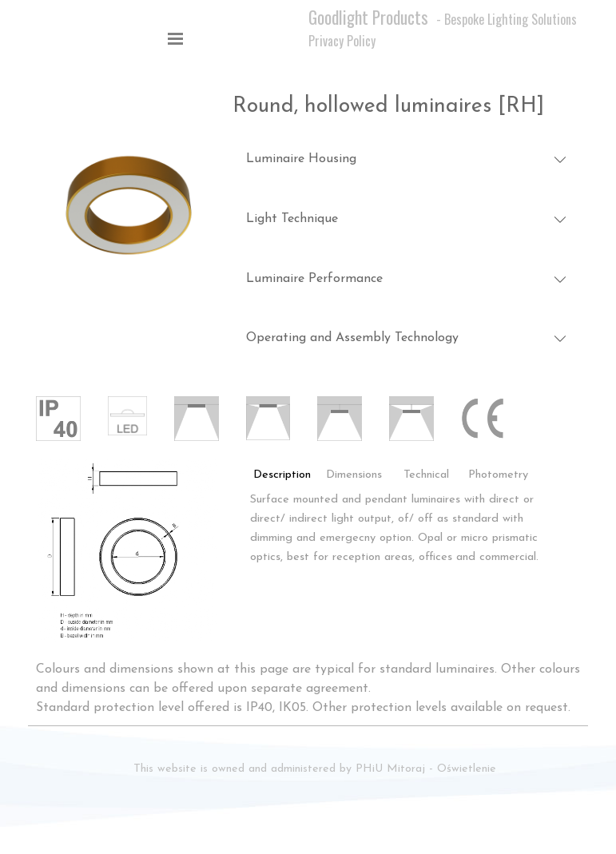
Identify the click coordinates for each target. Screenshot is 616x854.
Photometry (498, 475)
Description (282, 475)
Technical (426, 475)
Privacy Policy (342, 41)
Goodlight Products (368, 17)
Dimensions (354, 475)
